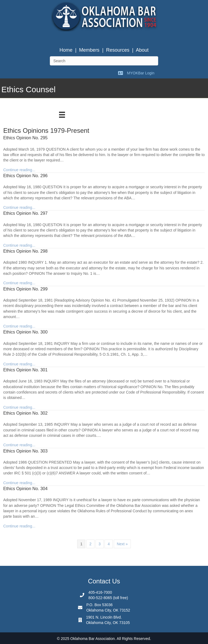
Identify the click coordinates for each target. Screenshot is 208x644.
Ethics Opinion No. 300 (25, 332)
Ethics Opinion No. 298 (25, 251)
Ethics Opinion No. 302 (25, 413)
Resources (118, 50)
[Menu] (62, 115)
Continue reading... (19, 170)
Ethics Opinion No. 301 (25, 370)
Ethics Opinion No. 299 (25, 289)
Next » (122, 544)
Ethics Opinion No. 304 (25, 489)
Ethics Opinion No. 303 (25, 451)
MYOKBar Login (141, 73)
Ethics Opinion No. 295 (25, 138)
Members (89, 50)
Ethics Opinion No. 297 (25, 213)
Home (66, 50)
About (142, 50)
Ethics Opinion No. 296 (25, 176)
